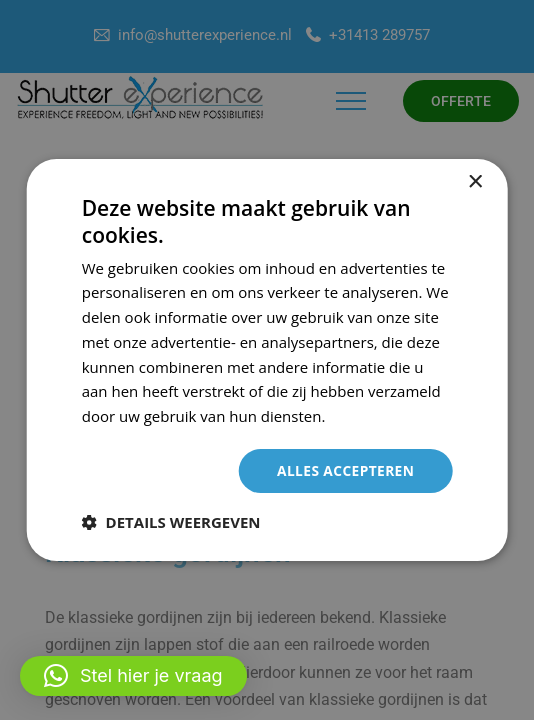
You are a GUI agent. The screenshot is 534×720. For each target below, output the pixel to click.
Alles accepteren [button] (345, 470)
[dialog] (267, 360)
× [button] (474, 182)
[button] (133, 676)
